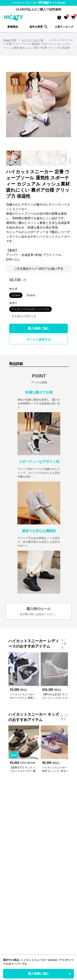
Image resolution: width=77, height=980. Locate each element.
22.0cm (16, 295)
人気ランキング (64, 27)
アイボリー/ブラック (24, 316)
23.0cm (31, 295)
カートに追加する (39, 339)
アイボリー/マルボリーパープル (30, 309)
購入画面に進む (39, 328)
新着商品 (13, 27)
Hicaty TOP (10, 40)
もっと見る (64, 644)
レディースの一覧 (33, 40)
